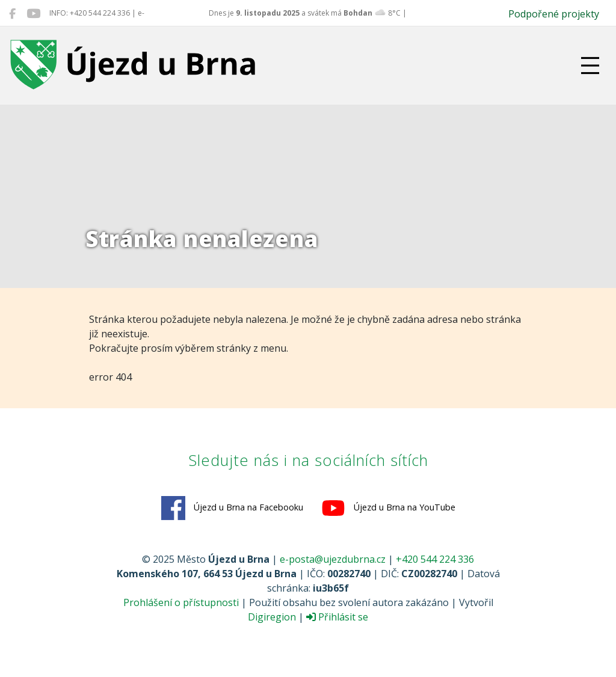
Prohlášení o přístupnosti (181, 602)
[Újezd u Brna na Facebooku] (12, 13)
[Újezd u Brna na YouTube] (33, 13)
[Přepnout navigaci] (590, 66)
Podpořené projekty (554, 14)
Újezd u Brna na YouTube (388, 508)
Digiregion (272, 617)
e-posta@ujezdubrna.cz (333, 559)
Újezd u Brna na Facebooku (232, 508)
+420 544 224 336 (435, 559)
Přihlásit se (337, 617)
